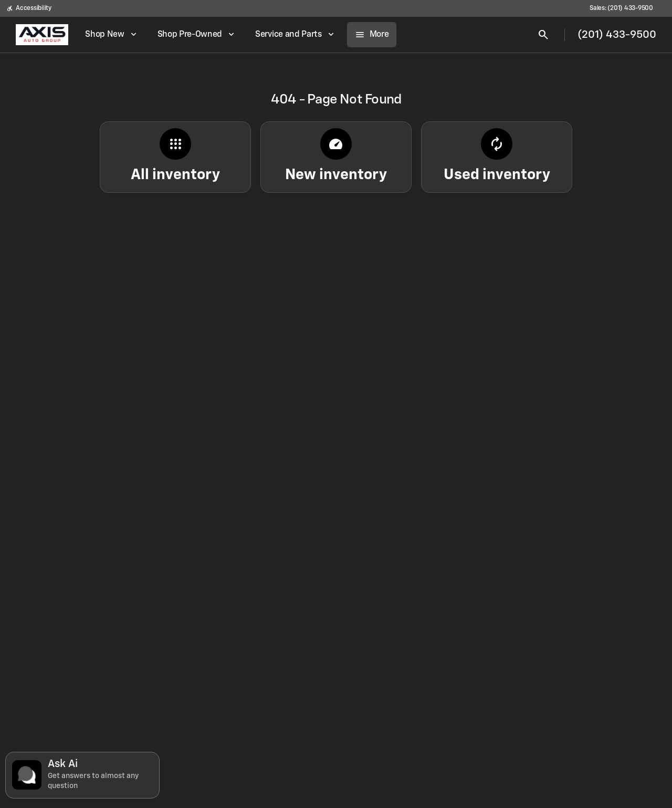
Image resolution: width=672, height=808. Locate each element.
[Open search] (543, 35)
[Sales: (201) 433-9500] (621, 8)
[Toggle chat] (82, 775)
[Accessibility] (29, 8)
